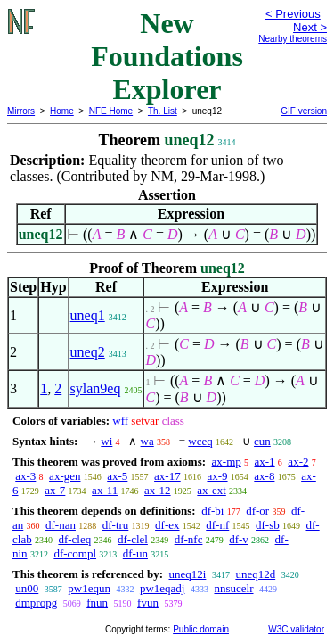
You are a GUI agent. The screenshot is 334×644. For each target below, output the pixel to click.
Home (62, 111)
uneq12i (187, 574)
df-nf (217, 525)
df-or (257, 511)
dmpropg (36, 603)
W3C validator (296, 629)
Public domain (201, 629)
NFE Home (111, 111)
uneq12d (255, 574)
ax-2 (298, 462)
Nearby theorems (293, 39)
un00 (27, 588)
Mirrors (21, 111)
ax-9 (217, 476)
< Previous (293, 14)
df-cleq (74, 539)
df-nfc (189, 539)
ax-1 (265, 462)
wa (147, 441)
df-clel (133, 539)
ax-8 (264, 476)
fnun (97, 603)
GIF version (304, 111)
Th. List (163, 111)
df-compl (75, 553)
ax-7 (55, 490)
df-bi (212, 511)
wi (106, 441)
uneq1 (88, 315)
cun (262, 441)
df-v (239, 539)
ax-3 (25, 476)
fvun (148, 603)
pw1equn (89, 588)
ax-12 (158, 490)
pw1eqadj (163, 588)
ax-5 (117, 476)
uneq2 (88, 352)
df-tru (116, 525)
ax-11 (105, 490)
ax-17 (167, 476)
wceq (200, 441)
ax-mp (227, 462)
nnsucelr (233, 588)
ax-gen (65, 476)
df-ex (167, 525)
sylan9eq (96, 388)
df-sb (268, 525)
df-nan (61, 525)
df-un (135, 553)
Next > (310, 27)
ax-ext (211, 490)
